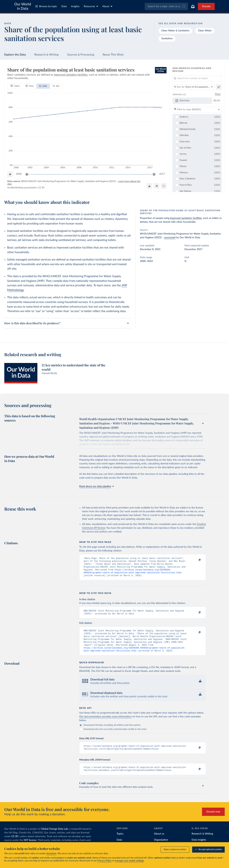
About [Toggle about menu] (107, 6)
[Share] (157, 186)
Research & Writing (46, 55)
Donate (206, 6)
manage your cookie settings (129, 861)
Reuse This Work (113, 55)
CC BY (42, 188)
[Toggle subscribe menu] (193, 6)
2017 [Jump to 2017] (162, 174)
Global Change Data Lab (55, 836)
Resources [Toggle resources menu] (91, 6)
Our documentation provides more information (105, 723)
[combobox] (166, 6)
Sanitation (167, 39)
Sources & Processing (81, 55)
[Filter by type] (197, 110)
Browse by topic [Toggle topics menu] (46, 6)
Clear (218, 94)
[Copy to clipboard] (196, 560)
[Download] (149, 186)
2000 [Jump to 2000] (19, 174)
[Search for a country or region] (197, 78)
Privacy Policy (104, 861)
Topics (120, 841)
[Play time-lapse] (10, 174)
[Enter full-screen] (164, 186)
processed (170, 238)
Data (64, 6)
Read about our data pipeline (96, 486)
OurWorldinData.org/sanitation (22, 188)
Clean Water (205, 31)
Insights (75, 6)
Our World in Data (23, 6)
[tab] (15, 86)
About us (159, 841)
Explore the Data (15, 55)
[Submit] (183, 6)
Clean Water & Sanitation (175, 31)
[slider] (27, 174)
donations (51, 854)
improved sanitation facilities (186, 218)
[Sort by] (193, 87)
